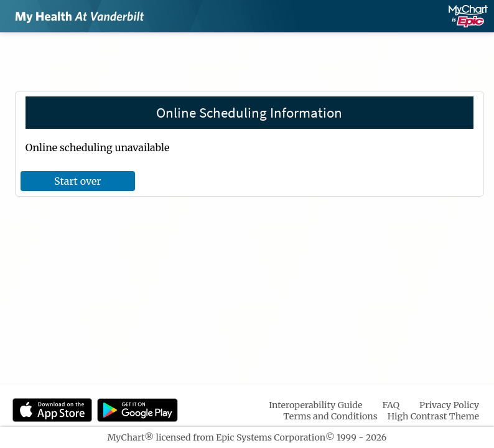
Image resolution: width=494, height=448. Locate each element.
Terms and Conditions (330, 416)
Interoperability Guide (316, 405)
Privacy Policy (449, 405)
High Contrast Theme (433, 416)
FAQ (391, 405)
